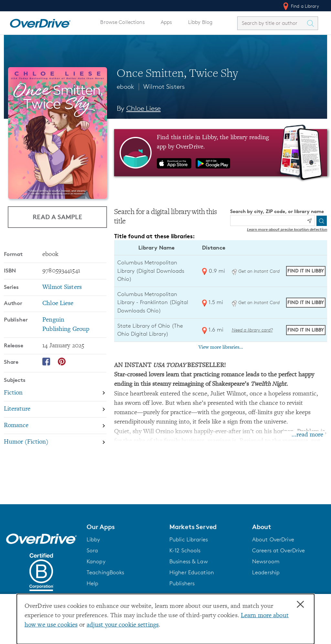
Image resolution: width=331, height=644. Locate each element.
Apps (166, 22)
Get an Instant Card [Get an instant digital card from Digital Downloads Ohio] (256, 271)
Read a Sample (57, 217)
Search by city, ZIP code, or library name (277, 211)
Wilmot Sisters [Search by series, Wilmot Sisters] (62, 287)
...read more (307, 435)
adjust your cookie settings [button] (123, 625)
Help (93, 583)
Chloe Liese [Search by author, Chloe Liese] (144, 108)
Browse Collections (122, 22)
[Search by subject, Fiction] (55, 393)
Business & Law (189, 561)
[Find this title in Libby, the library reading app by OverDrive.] (221, 153)
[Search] (322, 221)
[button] (124, 527)
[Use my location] (309, 221)
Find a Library (300, 6)
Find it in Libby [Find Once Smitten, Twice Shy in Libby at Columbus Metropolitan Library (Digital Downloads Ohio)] (306, 271)
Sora (92, 550)
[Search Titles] (312, 23)
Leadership (266, 572)
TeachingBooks (106, 572)
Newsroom (266, 561)
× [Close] (300, 605)
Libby (93, 539)
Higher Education (192, 572)
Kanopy (96, 561)
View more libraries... (221, 347)
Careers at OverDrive (278, 550)
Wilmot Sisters (164, 87)
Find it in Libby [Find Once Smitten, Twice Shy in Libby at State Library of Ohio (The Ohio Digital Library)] (306, 330)
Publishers (182, 583)
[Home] (40, 22)
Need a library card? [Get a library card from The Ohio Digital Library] (252, 330)
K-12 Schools (185, 550)
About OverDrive (273, 539)
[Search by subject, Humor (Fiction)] (55, 442)
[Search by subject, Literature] (55, 410)
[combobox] (272, 23)
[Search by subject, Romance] (55, 426)
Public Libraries (189, 539)
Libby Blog (200, 22)
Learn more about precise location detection (287, 229)
